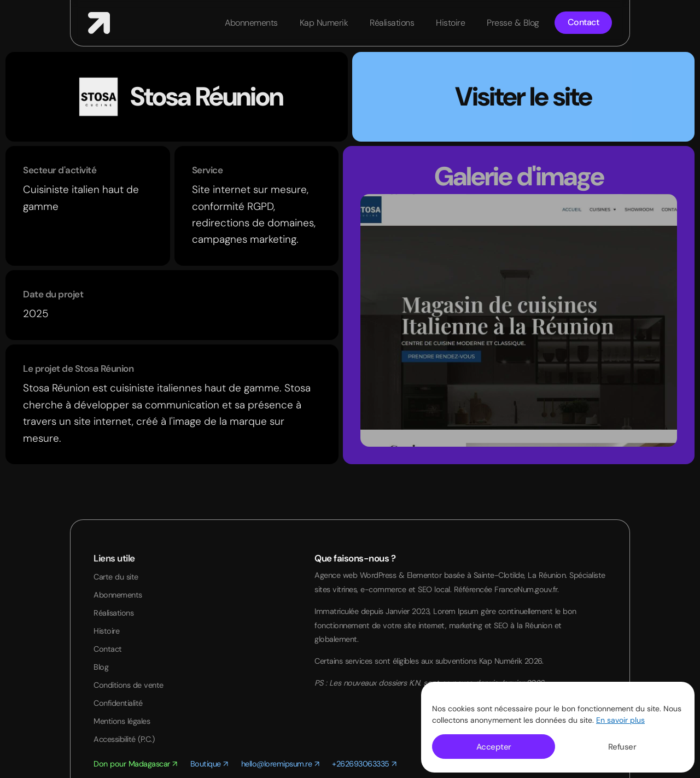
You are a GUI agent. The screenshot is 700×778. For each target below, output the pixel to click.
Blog (101, 669)
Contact (108, 650)
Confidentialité (118, 705)
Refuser (622, 747)
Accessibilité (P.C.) (124, 742)
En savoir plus (620, 720)
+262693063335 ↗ (364, 767)
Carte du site (116, 577)
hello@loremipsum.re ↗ (280, 767)
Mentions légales (122, 724)
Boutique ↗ (209, 767)
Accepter (494, 747)
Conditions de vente (129, 687)
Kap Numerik (324, 23)
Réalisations (392, 23)
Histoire (450, 23)
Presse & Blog (513, 23)
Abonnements (251, 23)
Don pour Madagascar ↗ (135, 767)
